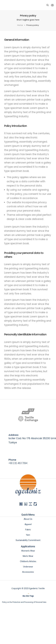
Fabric (28, 530)
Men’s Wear (28, 556)
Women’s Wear (28, 551)
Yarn (28, 535)
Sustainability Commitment (28, 540)
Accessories (28, 572)
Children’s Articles (28, 561)
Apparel (28, 524)
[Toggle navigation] (52, 5)
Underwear (28, 567)
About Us (28, 519)
